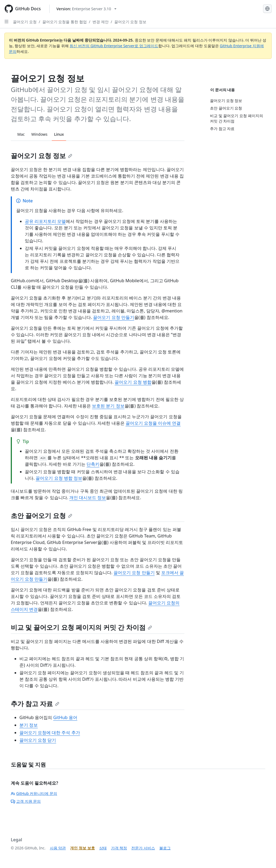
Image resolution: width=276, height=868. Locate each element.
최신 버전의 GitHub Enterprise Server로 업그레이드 (114, 46)
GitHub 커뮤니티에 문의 (34, 793)
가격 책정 (119, 848)
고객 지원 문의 (26, 801)
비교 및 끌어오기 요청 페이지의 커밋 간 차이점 (81, 627)
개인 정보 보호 (82, 848)
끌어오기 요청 (25, 22)
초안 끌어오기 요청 (42, 515)
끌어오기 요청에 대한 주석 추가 (50, 733)
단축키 (93, 464)
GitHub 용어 (65, 717)
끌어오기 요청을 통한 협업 (65, 22)
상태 (103, 848)
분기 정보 (29, 725)
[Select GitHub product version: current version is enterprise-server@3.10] (86, 9)
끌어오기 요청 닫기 (38, 740)
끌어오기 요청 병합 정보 (59, 478)
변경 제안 (101, 22)
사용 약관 (58, 848)
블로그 (165, 848)
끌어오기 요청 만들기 (113, 317)
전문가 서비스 (143, 848)
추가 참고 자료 (35, 704)
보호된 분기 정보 (108, 406)
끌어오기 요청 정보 (130, 22)
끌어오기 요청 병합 (133, 382)
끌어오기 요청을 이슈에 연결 (153, 423)
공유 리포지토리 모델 (45, 221)
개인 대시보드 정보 (88, 498)
